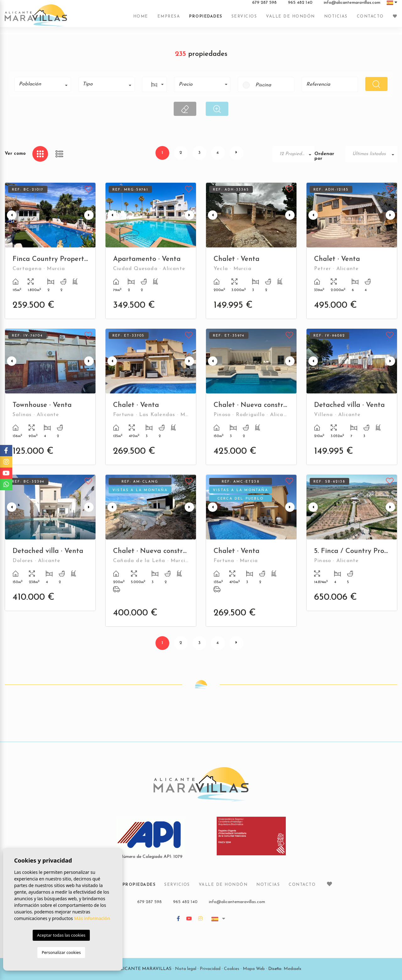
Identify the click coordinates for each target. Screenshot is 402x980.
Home (141, 20)
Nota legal (186, 969)
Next (90, 215)
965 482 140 (300, 6)
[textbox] (45, 84)
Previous (11, 215)
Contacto (370, 20)
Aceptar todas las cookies (61, 935)
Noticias (336, 20)
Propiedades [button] (206, 20)
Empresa (169, 20)
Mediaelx (293, 969)
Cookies (232, 969)
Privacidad (210, 969)
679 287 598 (264, 6)
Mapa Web (254, 969)
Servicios (244, 20)
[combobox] (43, 84)
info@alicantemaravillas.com (352, 6)
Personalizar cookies (61, 952)
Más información (92, 918)
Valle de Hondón (291, 20)
